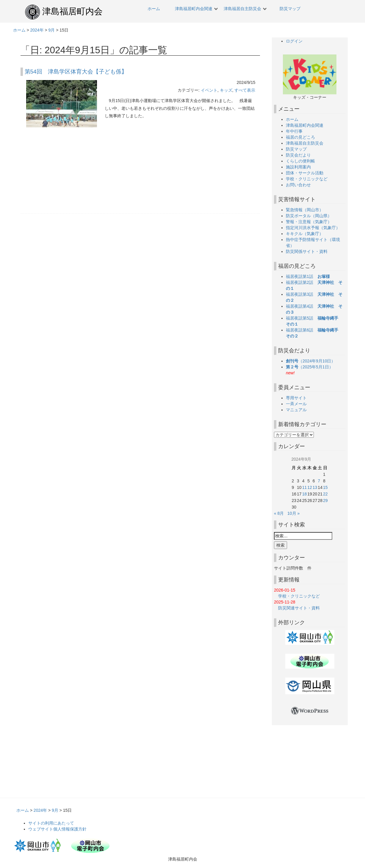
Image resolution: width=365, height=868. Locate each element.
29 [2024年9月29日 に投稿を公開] (325, 501)
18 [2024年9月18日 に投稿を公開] (305, 494)
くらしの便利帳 (300, 161)
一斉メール (296, 404)
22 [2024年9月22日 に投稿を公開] (325, 494)
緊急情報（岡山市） (305, 210)
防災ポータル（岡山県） (309, 216)
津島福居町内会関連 (194, 9)
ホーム (154, 9)
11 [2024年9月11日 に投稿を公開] (305, 487)
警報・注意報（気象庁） (309, 222)
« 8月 (279, 513)
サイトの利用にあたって (51, 823)
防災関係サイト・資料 (307, 251)
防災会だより (298, 155)
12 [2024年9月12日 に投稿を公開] (310, 487)
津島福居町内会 (72, 11)
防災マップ (290, 9)
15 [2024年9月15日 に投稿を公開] (325, 487)
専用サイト (296, 398)
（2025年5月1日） (312, 367)
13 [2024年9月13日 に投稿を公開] (315, 487)
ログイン (294, 41)
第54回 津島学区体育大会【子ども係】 (76, 72)
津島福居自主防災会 (242, 9)
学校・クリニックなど (307, 179)
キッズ (226, 90)
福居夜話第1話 (308, 276)
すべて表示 (245, 90)
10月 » (293, 513)
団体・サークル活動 (305, 173)
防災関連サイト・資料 (297, 608)
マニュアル (296, 410)
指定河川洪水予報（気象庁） (313, 228)
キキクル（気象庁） (305, 234)
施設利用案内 (298, 167)
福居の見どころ (300, 137)
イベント (209, 90)
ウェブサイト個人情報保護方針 (57, 829)
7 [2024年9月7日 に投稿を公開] (319, 481)
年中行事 (294, 131)
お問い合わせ (298, 185)
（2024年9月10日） (313, 361)
